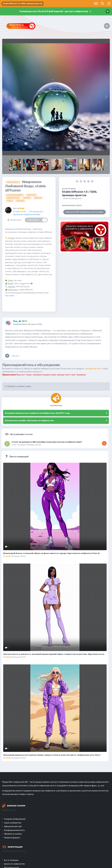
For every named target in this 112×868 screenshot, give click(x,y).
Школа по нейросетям (14, 864)
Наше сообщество (13, 823)
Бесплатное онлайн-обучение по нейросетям (29, 421)
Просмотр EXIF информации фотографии (85, 212)
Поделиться (14, 220)
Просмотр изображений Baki (27, 214)
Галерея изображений (15, 819)
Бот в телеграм (11, 860)
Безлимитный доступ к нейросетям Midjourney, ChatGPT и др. (38, 413)
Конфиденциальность (14, 830)
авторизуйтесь (93, 369)
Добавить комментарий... (18, 386)
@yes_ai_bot (98, 786)
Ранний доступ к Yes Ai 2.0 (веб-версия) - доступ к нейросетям (54, 11)
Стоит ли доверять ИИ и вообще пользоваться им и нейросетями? (47, 442)
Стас (14, 445)
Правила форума (12, 838)
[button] (5, 165)
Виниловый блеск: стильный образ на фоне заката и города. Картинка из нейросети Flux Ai (51, 553)
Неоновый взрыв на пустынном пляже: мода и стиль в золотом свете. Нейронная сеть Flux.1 (52, 755)
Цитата (15, 356)
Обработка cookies (13, 834)
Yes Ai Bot (10, 296)
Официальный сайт (13, 826)
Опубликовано (28, 324)
